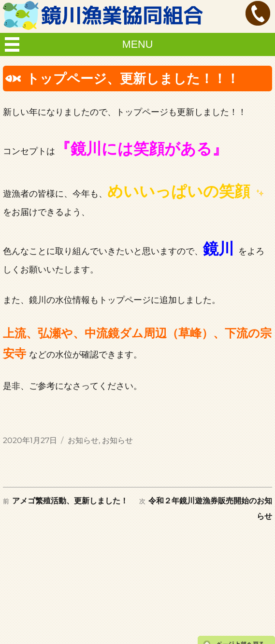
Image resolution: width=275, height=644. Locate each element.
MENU (138, 44)
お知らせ (83, 440)
